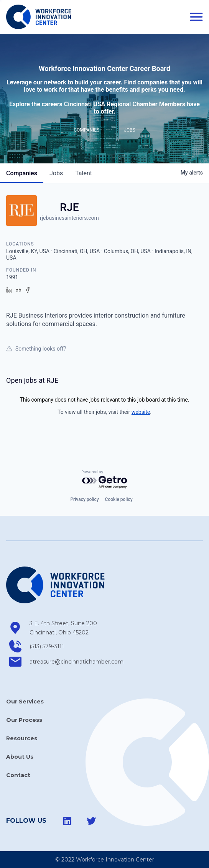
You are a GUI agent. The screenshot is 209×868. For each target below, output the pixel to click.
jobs (56, 173)
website (141, 412)
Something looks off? (36, 349)
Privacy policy (84, 499)
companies (22, 173)
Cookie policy (119, 499)
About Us (20, 757)
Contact (18, 775)
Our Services (25, 702)
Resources (22, 738)
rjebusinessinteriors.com (69, 218)
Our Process (24, 720)
